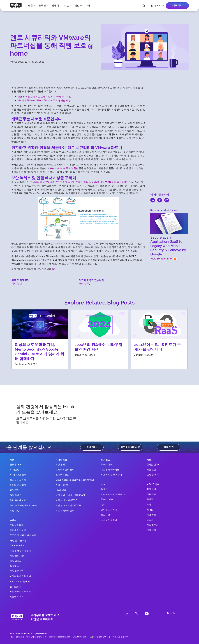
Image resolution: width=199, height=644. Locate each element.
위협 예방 (15, 510)
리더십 (150, 510)
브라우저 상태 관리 (65, 469)
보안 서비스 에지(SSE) (67, 500)
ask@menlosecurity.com (60, 637)
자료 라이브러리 (109, 520)
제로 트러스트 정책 (65, 510)
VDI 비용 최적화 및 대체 (22, 576)
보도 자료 (106, 515)
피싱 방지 (60, 464)
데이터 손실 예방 (18, 485)
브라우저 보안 (62, 475)
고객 (149, 504)
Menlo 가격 (107, 464)
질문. (54, 269)
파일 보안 (15, 490)
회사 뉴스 (17, 283)
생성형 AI (15, 566)
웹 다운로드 (16, 586)
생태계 (55, 5)
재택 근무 (84, 283)
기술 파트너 (152, 525)
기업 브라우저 (62, 485)
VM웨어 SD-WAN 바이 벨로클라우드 (111, 182)
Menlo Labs (107, 499)
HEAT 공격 (61, 490)
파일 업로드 (16, 561)
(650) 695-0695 (80, 637)
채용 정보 (151, 494)
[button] (31, 5)
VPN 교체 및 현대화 (20, 581)
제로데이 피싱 (17, 597)
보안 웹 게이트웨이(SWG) (68, 505)
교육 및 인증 (153, 475)
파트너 (150, 520)
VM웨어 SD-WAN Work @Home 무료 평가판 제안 (44, 100)
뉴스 (103, 504)
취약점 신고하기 (155, 464)
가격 (88, 5)
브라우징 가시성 (18, 530)
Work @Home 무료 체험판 (64, 168)
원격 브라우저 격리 (19, 500)
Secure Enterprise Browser (23, 505)
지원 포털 (151, 469)
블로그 (104, 489)
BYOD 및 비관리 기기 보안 (23, 535)
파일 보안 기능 (17, 556)
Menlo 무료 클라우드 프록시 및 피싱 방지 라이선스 (44, 97)
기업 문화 (151, 515)
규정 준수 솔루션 (18, 540)
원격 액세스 (16, 495)
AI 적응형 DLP (17, 469)
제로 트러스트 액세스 (20, 591)
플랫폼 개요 (16, 464)
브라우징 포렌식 (18, 480)
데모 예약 (177, 5)
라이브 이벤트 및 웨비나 (113, 494)
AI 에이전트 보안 (18, 475)
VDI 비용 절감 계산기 (111, 475)
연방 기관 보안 (17, 571)
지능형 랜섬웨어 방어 (20, 550)
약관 (12, 637)
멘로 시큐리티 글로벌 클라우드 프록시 (47, 182)
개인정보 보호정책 (120, 637)
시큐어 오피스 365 (78, 182)
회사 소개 (151, 489)
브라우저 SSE (17, 525)
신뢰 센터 (151, 530)
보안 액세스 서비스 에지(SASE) (71, 495)
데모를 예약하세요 (130, 447)
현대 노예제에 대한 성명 (36, 637)
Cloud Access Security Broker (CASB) (75, 480)
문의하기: (92, 447)
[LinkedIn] (127, 614)
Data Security (17, 545)
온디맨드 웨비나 (109, 510)
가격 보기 (169, 447)
